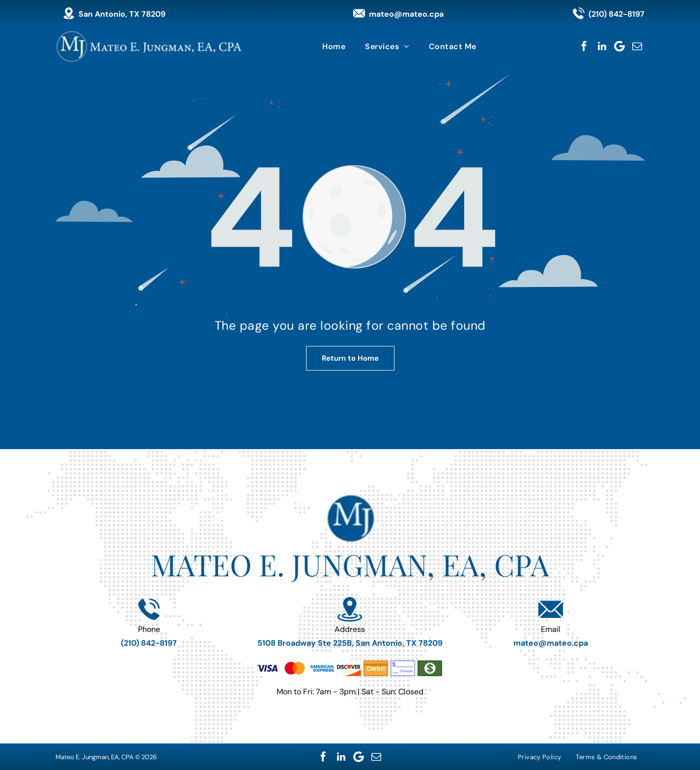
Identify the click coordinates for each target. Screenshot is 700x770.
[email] (637, 46)
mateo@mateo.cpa (406, 14)
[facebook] (584, 46)
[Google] (619, 46)
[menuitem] (334, 46)
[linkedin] (602, 46)
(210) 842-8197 (616, 14)
